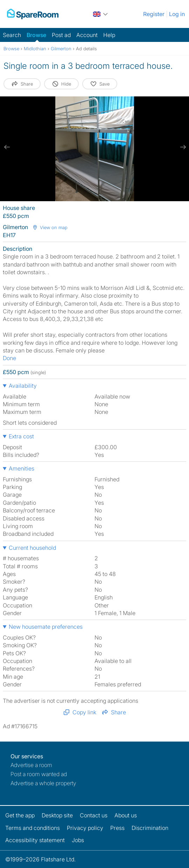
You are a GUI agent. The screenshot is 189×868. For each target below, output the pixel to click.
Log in (177, 14)
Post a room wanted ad (39, 774)
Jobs (78, 840)
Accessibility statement (35, 840)
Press (117, 828)
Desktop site (57, 815)
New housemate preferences (46, 627)
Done (9, 358)
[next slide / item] (182, 147)
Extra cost (21, 436)
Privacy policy (85, 828)
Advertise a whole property (43, 783)
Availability (23, 386)
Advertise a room (31, 765)
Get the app (20, 815)
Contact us (94, 815)
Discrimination (150, 828)
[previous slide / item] (7, 147)
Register (154, 14)
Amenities (22, 468)
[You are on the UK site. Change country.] (101, 14)
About (126, 815)
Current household (32, 548)
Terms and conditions (33, 828)
